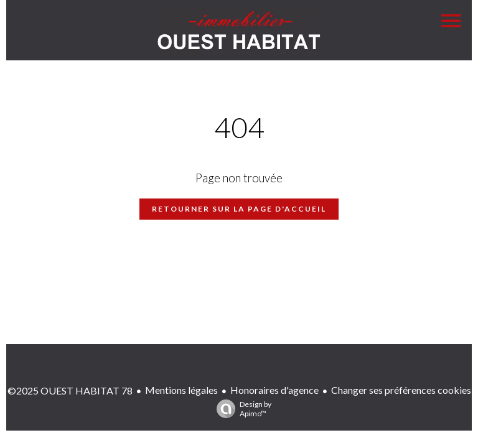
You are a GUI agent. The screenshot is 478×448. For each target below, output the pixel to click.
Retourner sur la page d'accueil (239, 209)
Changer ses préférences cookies (401, 390)
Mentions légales (181, 390)
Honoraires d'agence (274, 390)
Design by (241, 409)
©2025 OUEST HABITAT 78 (70, 390)
